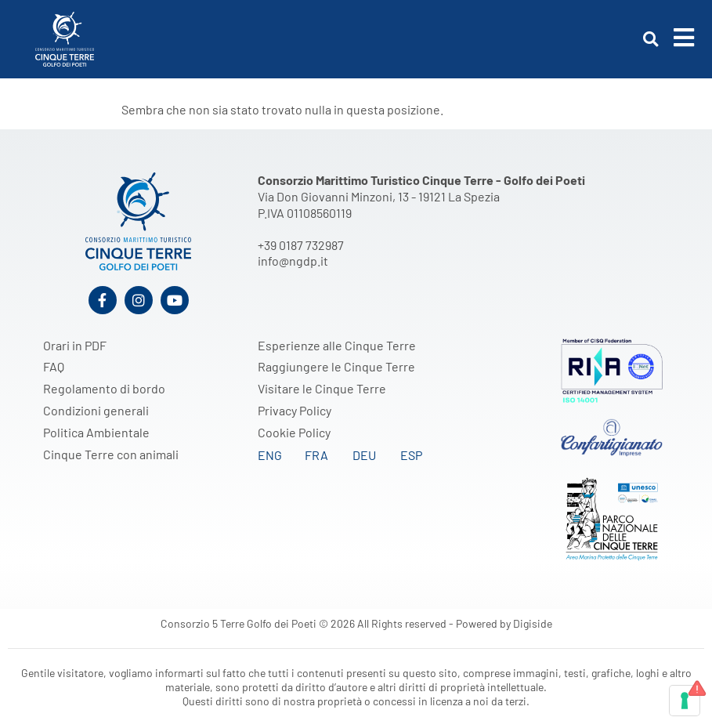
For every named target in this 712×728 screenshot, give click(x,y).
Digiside (533, 623)
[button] (651, 40)
